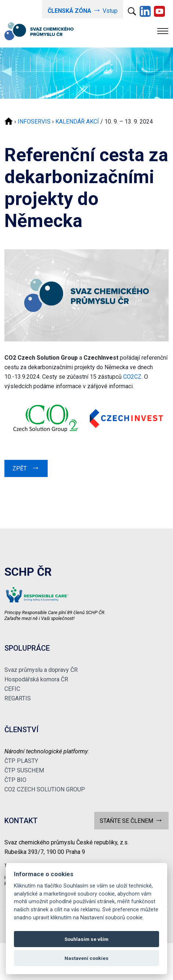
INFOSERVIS (34, 122)
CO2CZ (132, 377)
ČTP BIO (15, 780)
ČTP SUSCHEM (24, 770)
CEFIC (12, 689)
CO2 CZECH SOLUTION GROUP (45, 789)
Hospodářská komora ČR (36, 679)
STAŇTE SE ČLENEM (131, 820)
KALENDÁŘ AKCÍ (77, 122)
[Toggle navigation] (163, 31)
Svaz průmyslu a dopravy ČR (41, 670)
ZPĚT (26, 468)
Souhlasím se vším (86, 939)
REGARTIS (18, 698)
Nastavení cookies (86, 958)
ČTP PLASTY (21, 761)
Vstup (83, 10)
